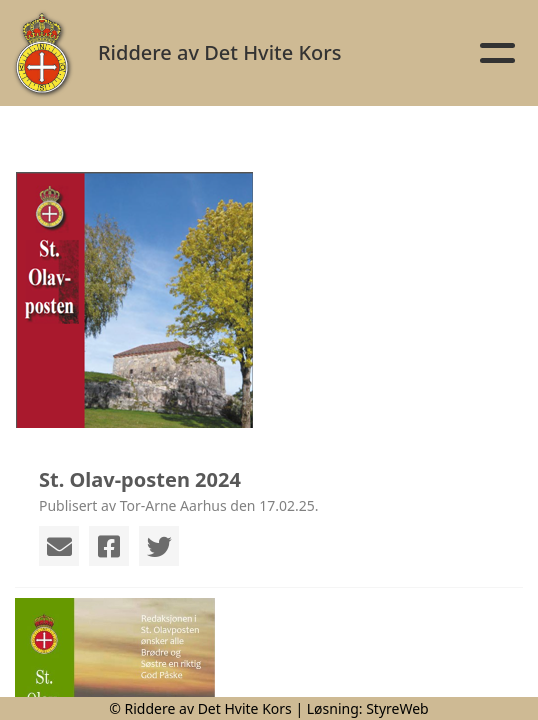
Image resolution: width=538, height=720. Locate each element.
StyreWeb (397, 708)
